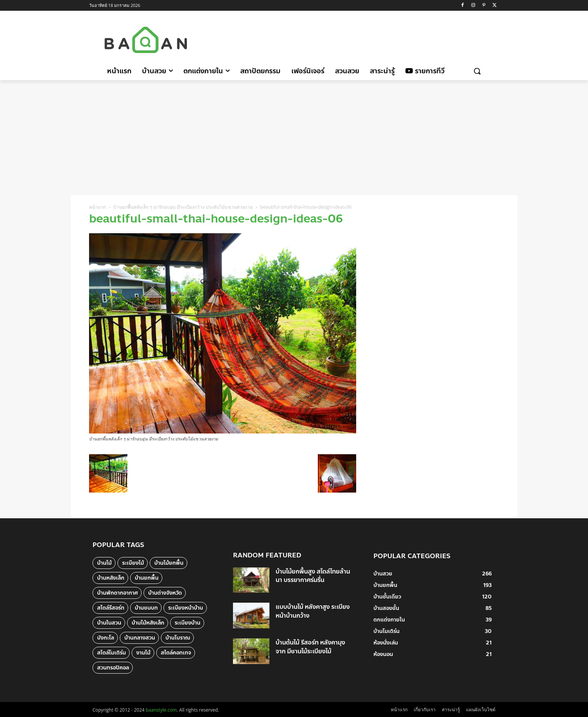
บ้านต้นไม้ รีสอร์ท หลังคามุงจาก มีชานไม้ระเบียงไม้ (310, 647)
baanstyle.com (161, 710)
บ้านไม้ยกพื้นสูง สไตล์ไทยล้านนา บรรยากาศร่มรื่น (313, 576)
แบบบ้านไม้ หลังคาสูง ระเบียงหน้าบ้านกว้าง (313, 611)
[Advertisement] (359, 39)
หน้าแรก (97, 207)
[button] (477, 71)
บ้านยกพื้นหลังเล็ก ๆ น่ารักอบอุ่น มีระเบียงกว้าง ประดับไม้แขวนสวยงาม (183, 207)
